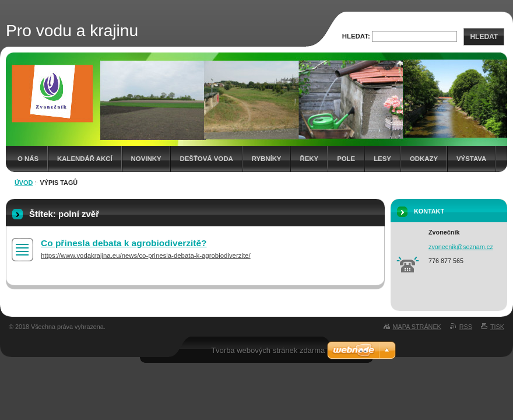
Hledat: (356, 36)
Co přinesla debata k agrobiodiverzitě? (124, 243)
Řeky (309, 159)
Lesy (382, 159)
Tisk (497, 327)
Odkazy (424, 159)
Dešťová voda (206, 159)
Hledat (484, 37)
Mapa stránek (417, 327)
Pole (346, 159)
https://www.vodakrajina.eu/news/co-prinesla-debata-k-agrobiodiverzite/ (146, 256)
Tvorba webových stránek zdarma (268, 350)
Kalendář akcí (85, 159)
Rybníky (267, 159)
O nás (28, 159)
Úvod (24, 183)
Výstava (471, 159)
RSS (466, 327)
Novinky (146, 159)
